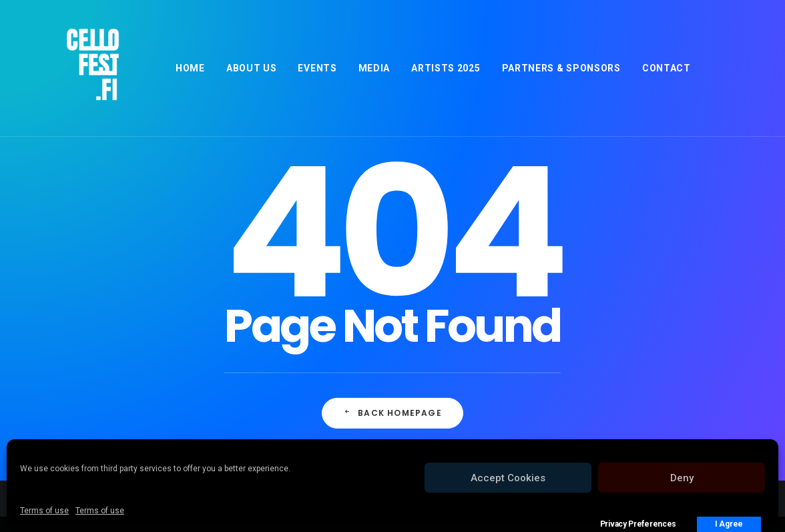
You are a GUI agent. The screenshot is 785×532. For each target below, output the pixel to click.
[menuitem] (190, 68)
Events (317, 68)
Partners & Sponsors (561, 68)
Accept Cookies (508, 478)
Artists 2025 (446, 68)
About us (252, 68)
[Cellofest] (73, 68)
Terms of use (44, 511)
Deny (682, 478)
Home (190, 68)
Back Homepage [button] (392, 413)
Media (374, 68)
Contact (667, 68)
